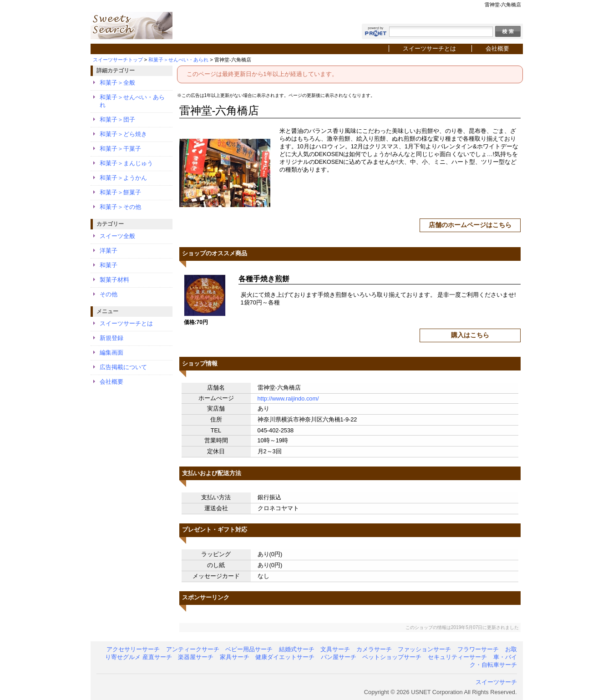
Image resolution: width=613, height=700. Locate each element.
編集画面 (111, 353)
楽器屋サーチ (196, 657)
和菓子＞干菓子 (120, 149)
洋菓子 (109, 251)
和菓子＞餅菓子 (120, 192)
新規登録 (111, 338)
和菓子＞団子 (117, 119)
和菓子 (109, 265)
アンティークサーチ (193, 649)
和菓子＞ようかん (123, 178)
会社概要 (497, 48)
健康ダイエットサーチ (285, 657)
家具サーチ (235, 657)
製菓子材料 (114, 280)
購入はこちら (470, 335)
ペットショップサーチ (392, 657)
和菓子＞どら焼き (123, 134)
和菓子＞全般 (117, 83)
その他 (109, 294)
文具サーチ (335, 649)
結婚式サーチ (297, 649)
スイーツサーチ (496, 682)
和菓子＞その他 (120, 207)
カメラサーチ (374, 649)
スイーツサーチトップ (118, 60)
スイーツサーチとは (429, 48)
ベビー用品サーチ (249, 649)
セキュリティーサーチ (457, 657)
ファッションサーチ (424, 649)
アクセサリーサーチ (133, 649)
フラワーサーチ (478, 649)
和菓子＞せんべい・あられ (178, 60)
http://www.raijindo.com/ (288, 398)
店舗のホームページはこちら (470, 225)
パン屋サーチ (339, 657)
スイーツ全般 (117, 236)
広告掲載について (123, 367)
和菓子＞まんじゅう (126, 163)
